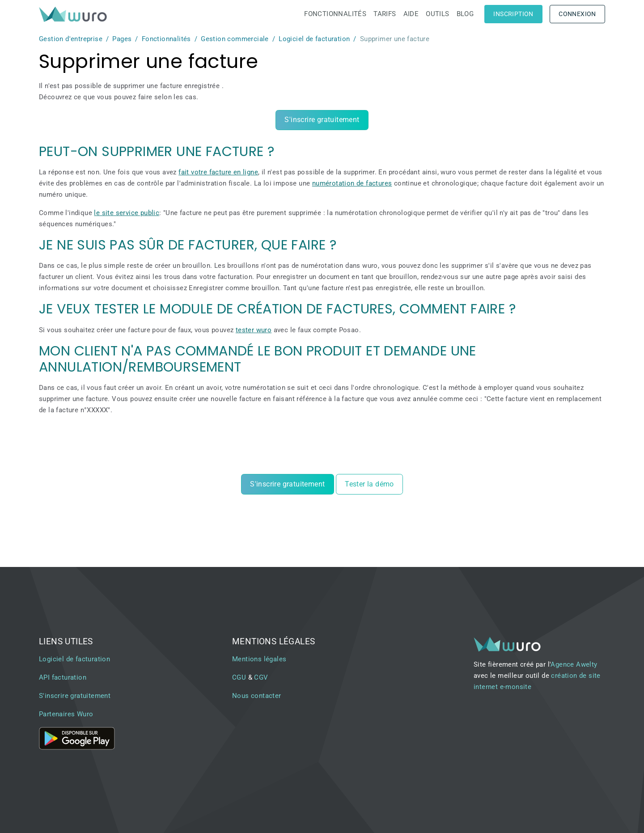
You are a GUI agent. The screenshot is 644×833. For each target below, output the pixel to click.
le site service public (127, 213)
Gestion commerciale (235, 39)
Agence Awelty (574, 664)
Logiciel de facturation (314, 39)
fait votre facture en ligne (218, 172)
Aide (411, 14)
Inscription (513, 14)
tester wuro (254, 330)
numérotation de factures (352, 183)
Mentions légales (259, 659)
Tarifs (385, 14)
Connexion (577, 14)
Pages (122, 39)
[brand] (75, 14)
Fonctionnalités (335, 14)
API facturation (63, 677)
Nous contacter (257, 696)
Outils (437, 14)
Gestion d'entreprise (71, 39)
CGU (239, 677)
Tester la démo (369, 484)
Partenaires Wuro (66, 714)
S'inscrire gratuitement (322, 120)
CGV (261, 677)
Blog (465, 14)
